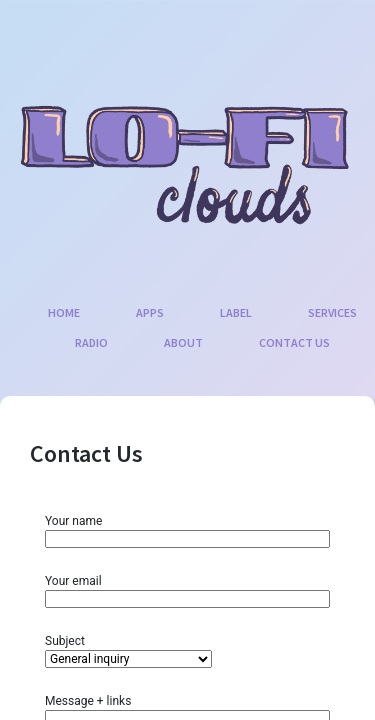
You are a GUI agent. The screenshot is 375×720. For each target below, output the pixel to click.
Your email (187, 590)
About (183, 342)
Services (332, 312)
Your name (187, 530)
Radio (91, 342)
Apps (150, 312)
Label (236, 312)
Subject (128, 650)
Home (64, 312)
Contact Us (294, 342)
